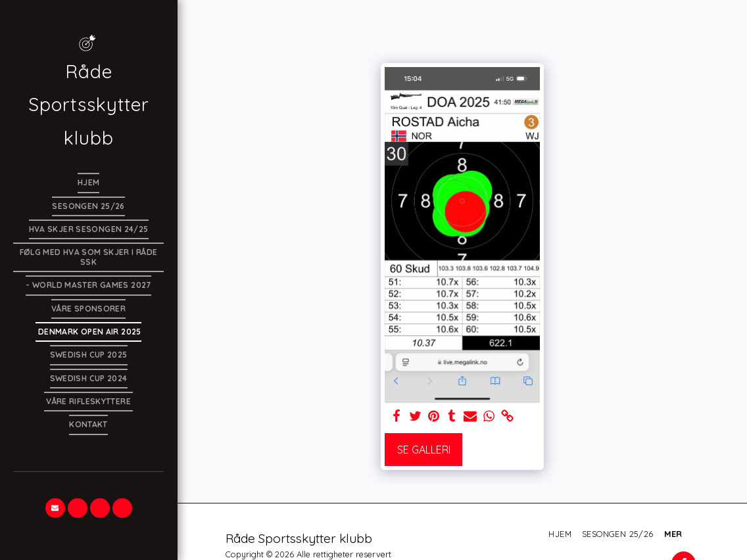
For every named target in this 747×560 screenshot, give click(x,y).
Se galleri (424, 450)
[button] (55, 508)
